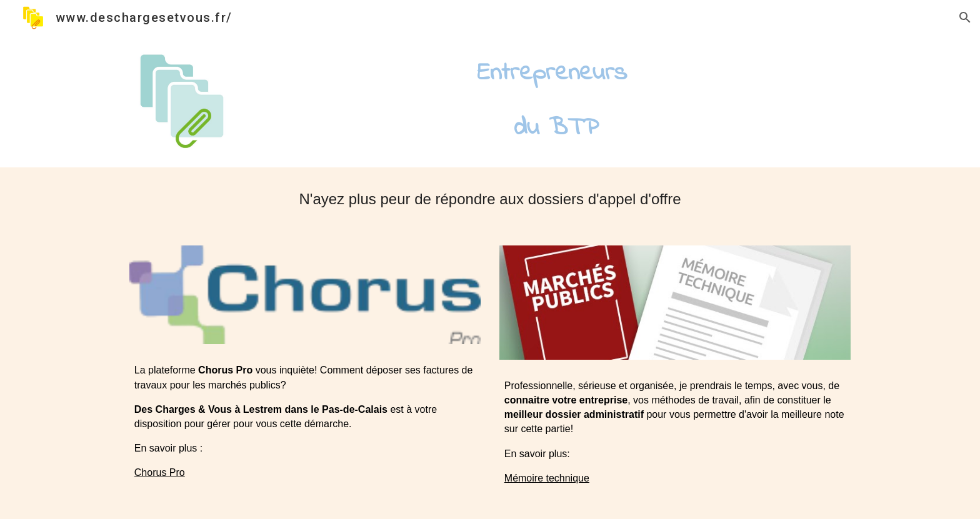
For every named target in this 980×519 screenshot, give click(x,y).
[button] (965, 17)
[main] (552, 101)
